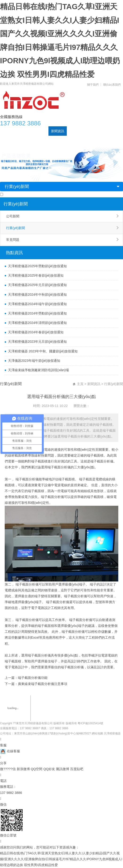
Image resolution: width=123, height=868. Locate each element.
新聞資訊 (58, 131)
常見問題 (13, 240)
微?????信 (8, 769)
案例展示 (76, 131)
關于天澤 (21, 131)
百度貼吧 (77, 769)
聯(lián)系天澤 (13, 140)
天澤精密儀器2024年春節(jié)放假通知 (36, 332)
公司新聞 (13, 216)
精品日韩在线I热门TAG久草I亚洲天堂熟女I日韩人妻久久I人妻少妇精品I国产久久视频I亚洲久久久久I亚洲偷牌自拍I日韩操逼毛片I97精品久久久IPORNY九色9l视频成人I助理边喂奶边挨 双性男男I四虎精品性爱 (61, 859)
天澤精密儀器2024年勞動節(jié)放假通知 (37, 313)
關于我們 (93, 85)
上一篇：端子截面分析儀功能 (26, 678)
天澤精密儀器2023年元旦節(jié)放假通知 (37, 342)
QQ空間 (37, 769)
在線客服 (10, 751)
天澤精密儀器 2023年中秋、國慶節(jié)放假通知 (43, 351)
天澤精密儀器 (112, 733)
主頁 (80, 384)
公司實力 (94, 131)
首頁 (6, 131)
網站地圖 (97, 733)
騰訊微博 (63, 769)
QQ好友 (50, 769)
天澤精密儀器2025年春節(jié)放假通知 (36, 275)
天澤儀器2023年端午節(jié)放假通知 (34, 361)
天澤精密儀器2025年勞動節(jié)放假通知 (37, 266)
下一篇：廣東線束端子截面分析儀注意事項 (36, 684)
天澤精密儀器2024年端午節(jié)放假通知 (37, 304)
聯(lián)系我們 (112, 85)
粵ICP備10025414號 (90, 723)
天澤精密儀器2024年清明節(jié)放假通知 (37, 323)
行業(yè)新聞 (17, 187)
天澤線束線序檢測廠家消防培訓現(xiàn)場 (38, 370)
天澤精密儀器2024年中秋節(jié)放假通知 (37, 295)
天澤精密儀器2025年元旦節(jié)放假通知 (37, 285)
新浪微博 (24, 769)
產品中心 (39, 131)
